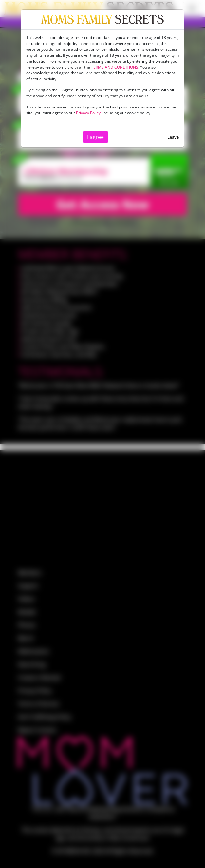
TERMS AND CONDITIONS (115, 67)
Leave (173, 137)
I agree (95, 137)
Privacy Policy (88, 113)
